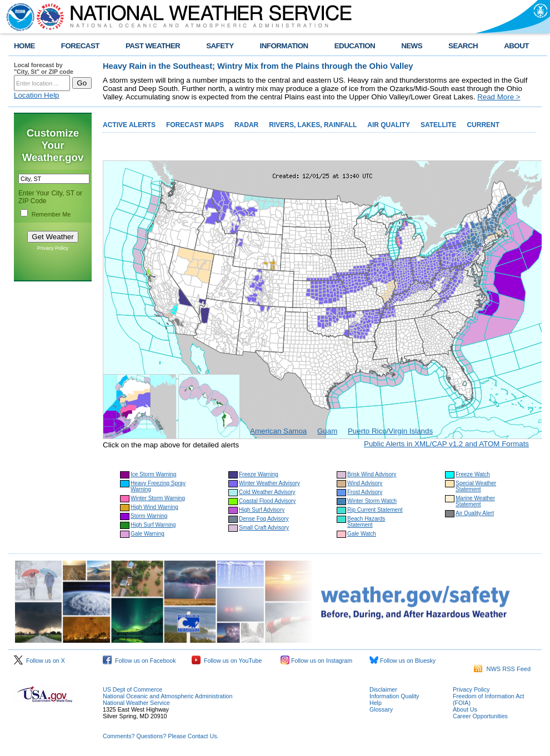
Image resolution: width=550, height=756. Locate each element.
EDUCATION (355, 46)
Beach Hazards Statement (366, 522)
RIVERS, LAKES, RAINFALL (313, 125)
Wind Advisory (365, 483)
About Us (465, 709)
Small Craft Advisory (264, 528)
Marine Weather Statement (475, 501)
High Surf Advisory (262, 510)
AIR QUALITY (389, 125)
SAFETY (220, 46)
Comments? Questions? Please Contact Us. (161, 736)
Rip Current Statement (375, 510)
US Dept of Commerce (132, 689)
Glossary (381, 709)
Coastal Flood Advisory (267, 501)
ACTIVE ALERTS (129, 125)
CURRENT (483, 125)
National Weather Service (136, 703)
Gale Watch (362, 534)
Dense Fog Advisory (264, 519)
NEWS (412, 46)
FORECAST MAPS (195, 125)
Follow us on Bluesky (402, 661)
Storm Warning (149, 516)
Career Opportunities (480, 716)
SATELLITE (438, 125)
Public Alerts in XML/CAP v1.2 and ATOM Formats (446, 444)
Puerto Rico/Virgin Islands (390, 431)
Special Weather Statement (476, 486)
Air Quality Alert (475, 513)
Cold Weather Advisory (267, 492)
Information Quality (394, 696)
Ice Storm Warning (153, 474)
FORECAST (80, 46)
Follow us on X (39, 661)
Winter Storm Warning (158, 498)
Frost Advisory (365, 492)
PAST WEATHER (153, 46)
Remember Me (51, 214)
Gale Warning (147, 534)
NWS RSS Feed (502, 669)
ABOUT (516, 46)
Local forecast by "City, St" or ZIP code (44, 68)
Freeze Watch (473, 474)
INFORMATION (284, 46)
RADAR (246, 125)
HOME (24, 46)
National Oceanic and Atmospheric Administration (167, 696)
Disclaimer (383, 689)
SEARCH (463, 46)
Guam (327, 431)
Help (376, 703)
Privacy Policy (53, 248)
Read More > (499, 97)
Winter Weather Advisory (269, 483)
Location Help (37, 95)
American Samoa (278, 431)
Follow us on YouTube (227, 661)
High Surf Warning (153, 525)
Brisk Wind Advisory (372, 474)
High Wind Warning (154, 507)
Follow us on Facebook (139, 661)
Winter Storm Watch (372, 501)
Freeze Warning (259, 474)
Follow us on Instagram (316, 661)
